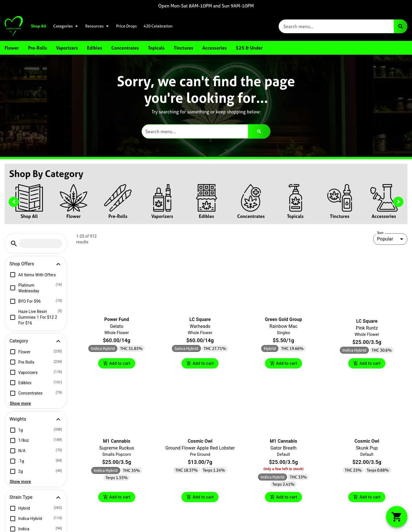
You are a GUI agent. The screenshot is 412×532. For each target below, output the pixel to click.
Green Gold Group (284, 319)
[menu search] (41, 243)
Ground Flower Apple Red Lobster (200, 449)
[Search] (401, 26)
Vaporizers (162, 216)
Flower (74, 216)
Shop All (39, 26)
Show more (20, 403)
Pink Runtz (367, 328)
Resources (97, 26)
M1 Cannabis (117, 442)
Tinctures (340, 216)
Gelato (117, 326)
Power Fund (117, 319)
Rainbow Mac (284, 326)
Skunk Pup (367, 449)
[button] (14, 244)
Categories (66, 26)
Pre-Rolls (118, 216)
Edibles (206, 216)
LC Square (200, 319)
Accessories (384, 216)
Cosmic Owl (200, 442)
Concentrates (251, 216)
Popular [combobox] (385, 239)
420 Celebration (158, 26)
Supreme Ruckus (117, 449)
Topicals (295, 216)
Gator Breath (283, 449)
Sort (380, 233)
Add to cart (117, 364)
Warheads (200, 326)
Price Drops (126, 26)
